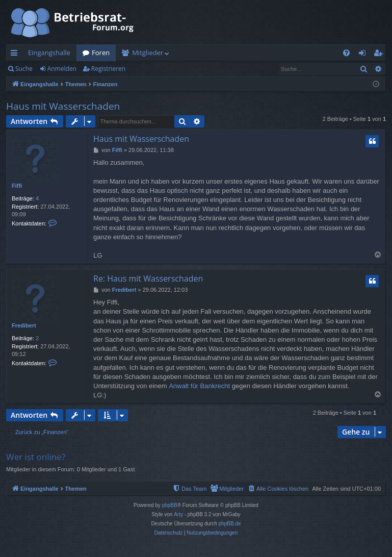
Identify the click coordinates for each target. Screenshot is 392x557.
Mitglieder (148, 53)
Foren (101, 53)
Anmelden (62, 69)
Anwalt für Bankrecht (199, 386)
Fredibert (24, 325)
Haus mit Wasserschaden (63, 106)
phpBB (170, 505)
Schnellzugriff (16, 55)
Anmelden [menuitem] (365, 55)
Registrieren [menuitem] (380, 55)
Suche (24, 69)
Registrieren (108, 69)
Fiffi (17, 186)
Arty (178, 514)
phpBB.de (230, 524)
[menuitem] (346, 53)
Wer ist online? (36, 457)
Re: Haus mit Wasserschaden (148, 278)
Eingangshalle (49, 53)
